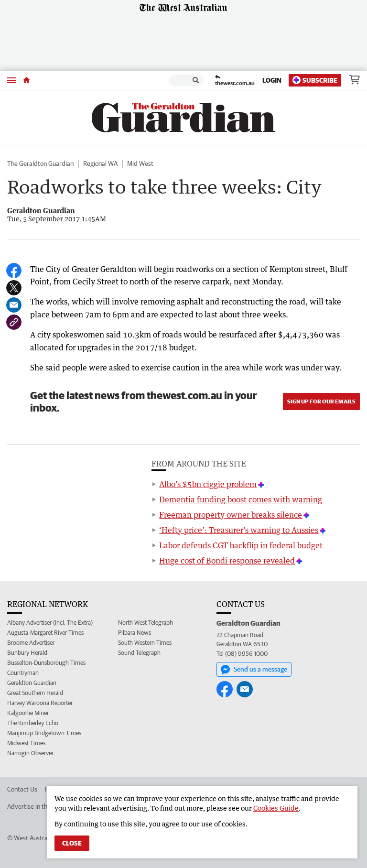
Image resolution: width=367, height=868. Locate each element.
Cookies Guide (276, 808)
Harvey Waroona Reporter (40, 703)
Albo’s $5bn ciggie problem (208, 484)
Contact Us (22, 789)
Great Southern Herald (35, 693)
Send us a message (254, 670)
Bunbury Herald (27, 653)
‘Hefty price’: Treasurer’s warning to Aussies (239, 530)
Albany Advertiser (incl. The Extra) (50, 623)
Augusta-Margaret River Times (45, 633)
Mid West (140, 163)
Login (272, 80)
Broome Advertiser (31, 643)
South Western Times (145, 643)
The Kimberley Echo (33, 723)
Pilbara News (135, 633)
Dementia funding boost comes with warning (241, 499)
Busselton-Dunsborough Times (46, 663)
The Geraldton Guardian (40, 163)
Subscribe (315, 80)
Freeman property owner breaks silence (231, 515)
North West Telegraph (146, 623)
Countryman (23, 673)
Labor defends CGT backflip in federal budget (241, 545)
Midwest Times (26, 743)
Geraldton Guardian (32, 683)
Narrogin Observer (30, 753)
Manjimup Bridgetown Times (44, 733)
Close (72, 843)
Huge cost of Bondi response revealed (227, 561)
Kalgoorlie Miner (28, 713)
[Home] (27, 80)
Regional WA (100, 163)
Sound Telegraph (139, 653)
